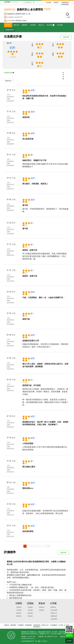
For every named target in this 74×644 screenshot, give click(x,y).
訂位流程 (61, 625)
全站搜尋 (28, 2)
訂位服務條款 (54, 625)
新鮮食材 (42, 610)
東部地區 (19, 616)
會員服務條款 (28, 625)
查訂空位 (8, 25)
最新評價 (9, 81)
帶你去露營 (54, 610)
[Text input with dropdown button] (23, 2)
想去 (69, 17)
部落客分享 (54, 613)
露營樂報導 (54, 616)
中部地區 (19, 610)
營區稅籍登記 (37, 627)
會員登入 (56, 2)
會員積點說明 (37, 625)
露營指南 (53, 607)
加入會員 (49, 2)
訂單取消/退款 (65, 4)
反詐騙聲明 (21, 625)
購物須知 (7, 625)
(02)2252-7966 (31, 637)
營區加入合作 (45, 625)
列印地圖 (60, 25)
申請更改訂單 (65, 2)
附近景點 (51, 25)
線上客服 (67, 625)
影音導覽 (33, 25)
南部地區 (19, 613)
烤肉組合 (42, 607)
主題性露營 (54, 619)
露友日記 (41, 25)
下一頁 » (48, 546)
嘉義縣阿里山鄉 (10, 9)
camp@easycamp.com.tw (28, 638)
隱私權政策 (13, 625)
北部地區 (19, 607)
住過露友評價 (9, 30)
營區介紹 (16, 25)
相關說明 (25, 25)
